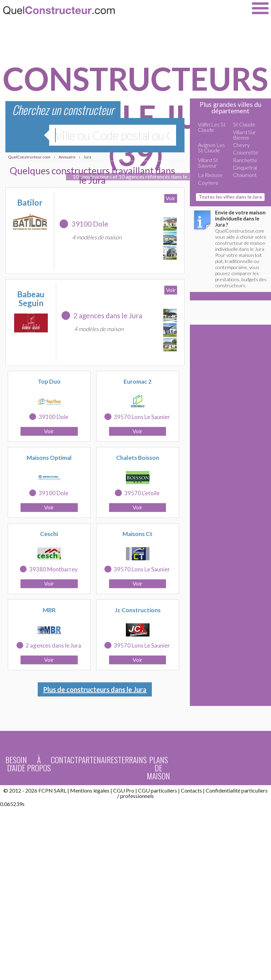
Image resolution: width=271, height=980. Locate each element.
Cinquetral (245, 167)
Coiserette (246, 152)
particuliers (255, 790)
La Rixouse (210, 175)
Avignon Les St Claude (211, 147)
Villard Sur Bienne (244, 135)
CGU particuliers (158, 790)
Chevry (241, 145)
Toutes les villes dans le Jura (230, 197)
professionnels (137, 796)
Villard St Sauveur (208, 163)
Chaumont (245, 175)
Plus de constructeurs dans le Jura (95, 689)
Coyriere (208, 183)
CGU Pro (124, 790)
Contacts (191, 790)
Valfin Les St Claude (212, 127)
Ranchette (245, 160)
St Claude (244, 124)
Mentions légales (90, 790)
